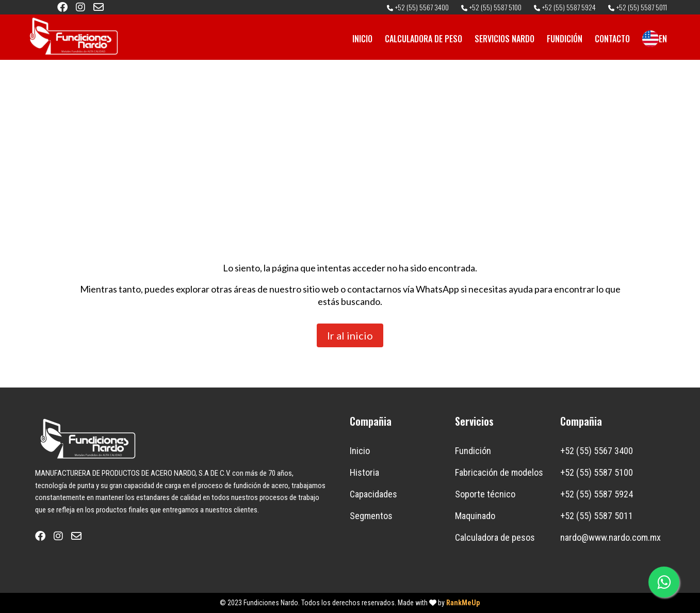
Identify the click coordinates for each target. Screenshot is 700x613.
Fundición (473, 451)
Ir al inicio (350, 335)
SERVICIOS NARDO (504, 39)
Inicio (360, 451)
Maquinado (475, 516)
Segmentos (371, 516)
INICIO (362, 39)
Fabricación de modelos (499, 472)
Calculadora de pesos (495, 537)
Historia (364, 472)
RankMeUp (463, 603)
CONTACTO (612, 39)
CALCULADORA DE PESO (424, 39)
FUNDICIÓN (565, 39)
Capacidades (373, 494)
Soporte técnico (485, 494)
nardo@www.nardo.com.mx (611, 537)
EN (655, 39)
